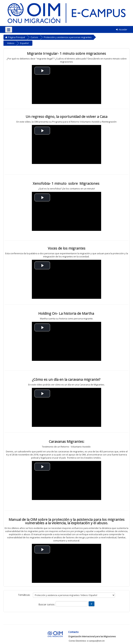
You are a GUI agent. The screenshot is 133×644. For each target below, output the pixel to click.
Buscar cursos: (47, 604)
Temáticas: (24, 595)
